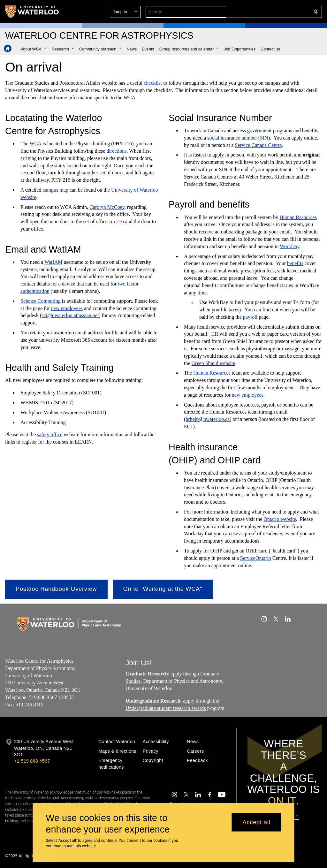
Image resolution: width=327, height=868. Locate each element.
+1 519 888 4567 (32, 761)
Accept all (257, 822)
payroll (250, 317)
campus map (55, 190)
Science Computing (41, 301)
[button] (270, 12)
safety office (50, 435)
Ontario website (280, 519)
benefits (295, 264)
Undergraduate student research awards (166, 708)
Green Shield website (213, 363)
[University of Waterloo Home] (32, 11)
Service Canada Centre (259, 145)
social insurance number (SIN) (239, 138)
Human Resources (298, 217)
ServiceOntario (256, 558)
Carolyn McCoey (107, 207)
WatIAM (53, 262)
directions (116, 151)
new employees (67, 308)
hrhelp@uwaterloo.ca (208, 419)
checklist (153, 83)
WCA (35, 144)
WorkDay (289, 246)
